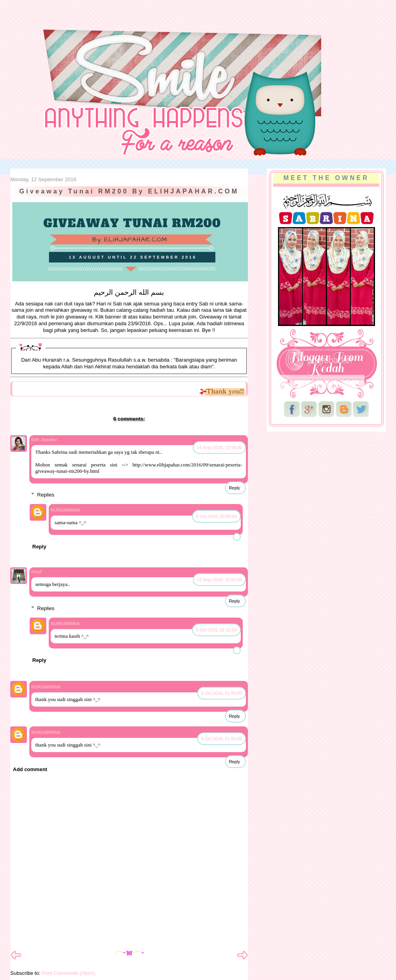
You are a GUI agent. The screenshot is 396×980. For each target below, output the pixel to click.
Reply (234, 488)
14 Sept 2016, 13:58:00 (219, 447)
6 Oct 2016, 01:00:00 (222, 693)
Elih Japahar (44, 440)
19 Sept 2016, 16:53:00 (219, 580)
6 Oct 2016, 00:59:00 (216, 516)
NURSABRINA (65, 510)
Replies (46, 495)
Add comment (30, 769)
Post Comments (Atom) (69, 973)
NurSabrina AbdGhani (98, 22)
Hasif (37, 572)
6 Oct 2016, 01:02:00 (216, 630)
